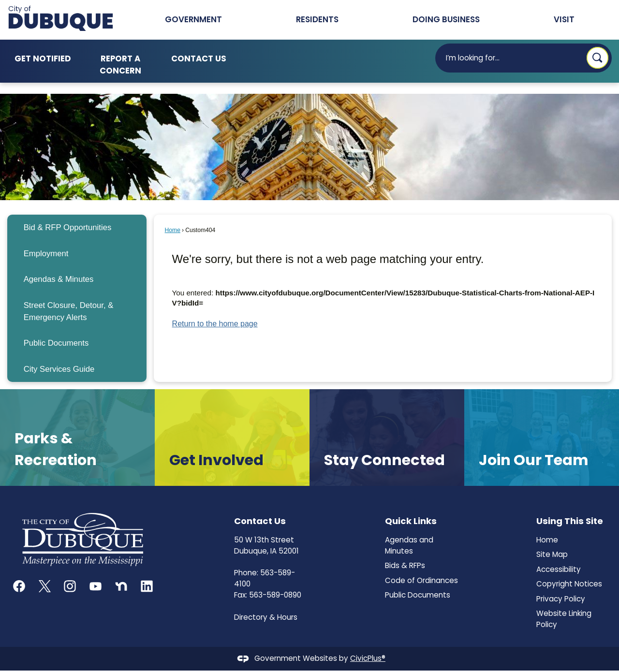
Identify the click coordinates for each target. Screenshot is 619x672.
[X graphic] (45, 586)
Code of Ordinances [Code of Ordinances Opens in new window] (421, 580)
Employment (46, 254)
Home (173, 230)
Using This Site (570, 521)
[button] (597, 58)
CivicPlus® (368, 658)
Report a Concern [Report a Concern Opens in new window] (120, 65)
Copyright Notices (569, 584)
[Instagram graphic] (70, 586)
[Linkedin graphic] (147, 586)
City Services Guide (59, 369)
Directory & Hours (266, 617)
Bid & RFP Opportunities (68, 227)
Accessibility (559, 569)
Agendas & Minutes (59, 279)
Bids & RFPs (405, 565)
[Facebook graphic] (19, 586)
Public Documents (56, 343)
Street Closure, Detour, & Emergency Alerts (69, 311)
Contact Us (199, 58)
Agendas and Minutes (409, 545)
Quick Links (411, 521)
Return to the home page (215, 324)
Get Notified (43, 58)
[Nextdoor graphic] (121, 586)
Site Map (552, 554)
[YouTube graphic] (96, 586)
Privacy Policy (561, 599)
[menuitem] (77, 227)
